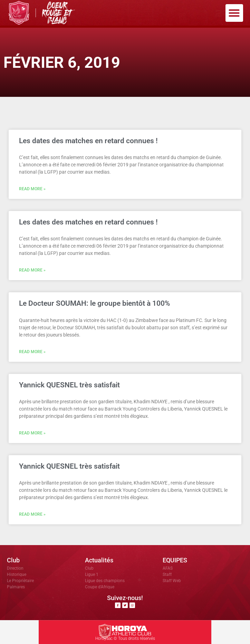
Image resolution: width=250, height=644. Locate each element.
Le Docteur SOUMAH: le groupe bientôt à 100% (95, 303)
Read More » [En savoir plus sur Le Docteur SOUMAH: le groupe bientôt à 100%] (32, 352)
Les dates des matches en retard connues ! (88, 141)
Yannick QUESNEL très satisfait (69, 385)
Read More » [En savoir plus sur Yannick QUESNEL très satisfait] (32, 433)
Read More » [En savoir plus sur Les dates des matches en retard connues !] (32, 189)
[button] (234, 13)
